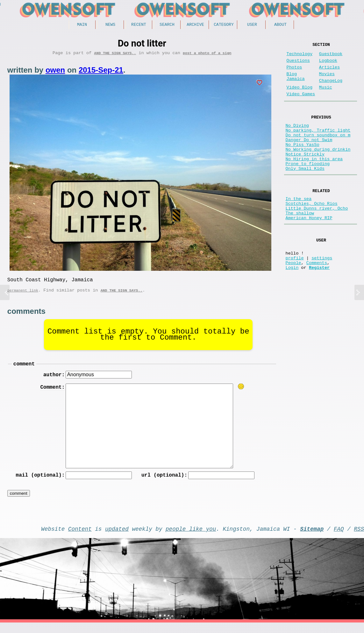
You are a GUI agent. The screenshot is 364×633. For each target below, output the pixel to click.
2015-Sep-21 (101, 72)
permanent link (23, 295)
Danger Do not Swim (309, 156)
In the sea (299, 225)
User (252, 25)
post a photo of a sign (207, 55)
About (280, 25)
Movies (327, 80)
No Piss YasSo (303, 162)
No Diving (297, 138)
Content (80, 538)
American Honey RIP (309, 249)
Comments (317, 300)
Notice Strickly (305, 174)
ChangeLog (331, 88)
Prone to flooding (308, 187)
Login (292, 306)
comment (24, 370)
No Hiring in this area (314, 180)
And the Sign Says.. (115, 55)
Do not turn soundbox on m (318, 150)
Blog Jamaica (296, 83)
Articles (329, 72)
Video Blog (300, 96)
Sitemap (312, 538)
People (293, 300)
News (110, 25)
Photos (294, 72)
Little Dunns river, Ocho (317, 237)
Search (167, 25)
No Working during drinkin (318, 168)
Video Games (301, 104)
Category (224, 25)
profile (295, 294)
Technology (300, 57)
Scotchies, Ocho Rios (312, 231)
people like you (191, 538)
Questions (298, 65)
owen (55, 72)
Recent (139, 25)
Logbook (328, 65)
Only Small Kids (305, 193)
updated (117, 538)
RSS (359, 538)
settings (322, 294)
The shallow (300, 243)
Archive (195, 25)
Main (82, 25)
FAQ (339, 538)
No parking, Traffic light (318, 144)
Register (319, 306)
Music (326, 96)
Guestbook (331, 57)
